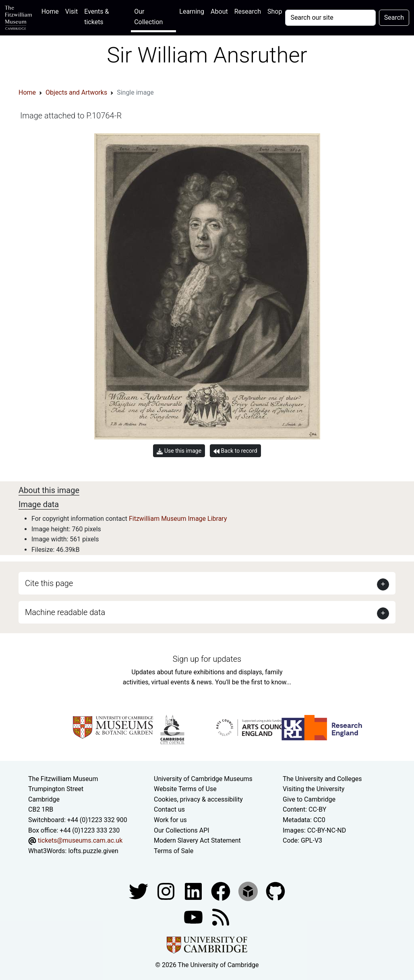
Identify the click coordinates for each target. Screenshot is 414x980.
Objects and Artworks (76, 92)
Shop (275, 11)
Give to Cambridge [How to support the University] (309, 799)
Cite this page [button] (49, 583)
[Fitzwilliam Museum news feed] (221, 917)
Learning (192, 11)
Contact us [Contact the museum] (169, 809)
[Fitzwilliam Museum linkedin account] (221, 891)
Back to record (235, 451)
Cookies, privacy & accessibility (198, 799)
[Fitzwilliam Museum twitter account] (139, 891)
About (219, 11)
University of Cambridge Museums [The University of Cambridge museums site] (203, 779)
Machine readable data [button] (65, 612)
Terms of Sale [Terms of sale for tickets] (174, 851)
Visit (71, 11)
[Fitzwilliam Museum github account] (275, 891)
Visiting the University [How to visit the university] (314, 789)
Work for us (170, 820)
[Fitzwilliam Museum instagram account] (167, 891)
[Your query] (330, 18)
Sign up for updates (207, 659)
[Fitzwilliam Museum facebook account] (194, 891)
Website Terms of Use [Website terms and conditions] (185, 789)
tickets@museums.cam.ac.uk (80, 840)
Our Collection (148, 17)
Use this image (179, 451)
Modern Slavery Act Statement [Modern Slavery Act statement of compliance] (197, 840)
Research (248, 11)
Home (52, 11)
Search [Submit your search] (394, 18)
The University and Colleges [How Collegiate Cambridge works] (322, 779)
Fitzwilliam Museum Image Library (178, 519)
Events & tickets (96, 17)
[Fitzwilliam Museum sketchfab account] (249, 891)
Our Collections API (182, 830)
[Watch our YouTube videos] (194, 917)
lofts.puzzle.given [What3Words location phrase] (93, 851)
